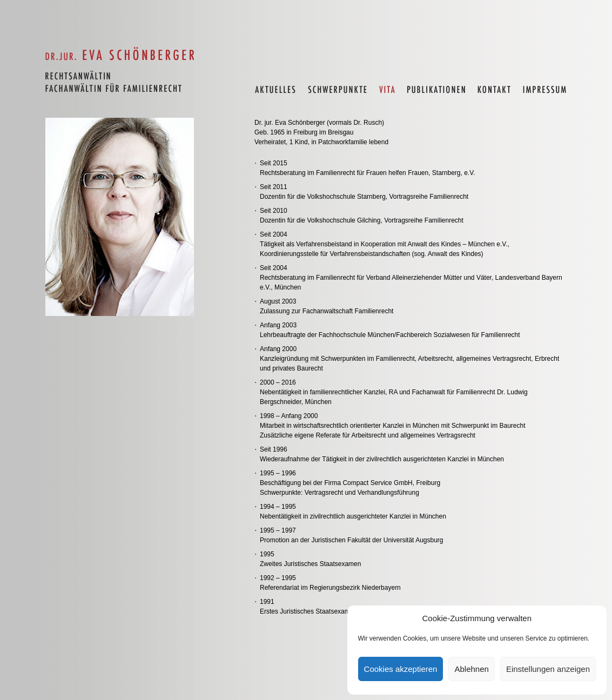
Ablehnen (471, 669)
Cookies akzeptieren (401, 669)
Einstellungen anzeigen (548, 669)
